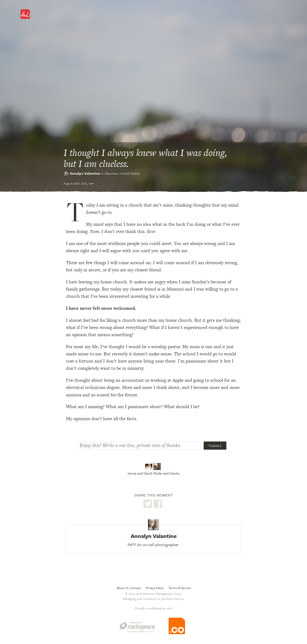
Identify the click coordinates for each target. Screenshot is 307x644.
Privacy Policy (155, 588)
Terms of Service (180, 588)
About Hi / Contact (129, 588)
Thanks (215, 446)
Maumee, (122, 173)
